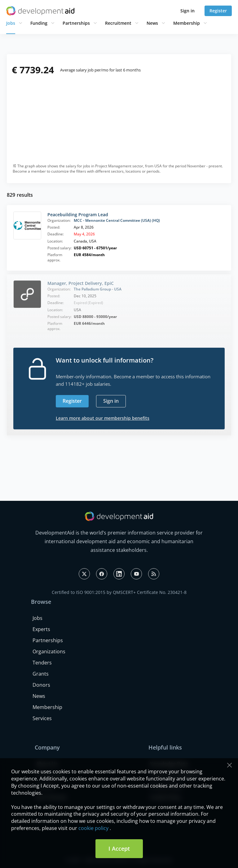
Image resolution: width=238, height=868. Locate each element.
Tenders (42, 663)
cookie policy (93, 828)
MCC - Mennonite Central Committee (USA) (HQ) (117, 220)
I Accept (119, 849)
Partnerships (76, 23)
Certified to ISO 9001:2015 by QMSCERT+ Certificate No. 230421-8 (119, 592)
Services (42, 718)
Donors (41, 685)
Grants (41, 674)
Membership (187, 23)
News (152, 23)
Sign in (187, 11)
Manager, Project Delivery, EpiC (81, 283)
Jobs (11, 23)
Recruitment (118, 23)
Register (218, 11)
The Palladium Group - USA (98, 289)
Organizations (49, 651)
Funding (39, 23)
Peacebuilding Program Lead (78, 215)
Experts (41, 629)
